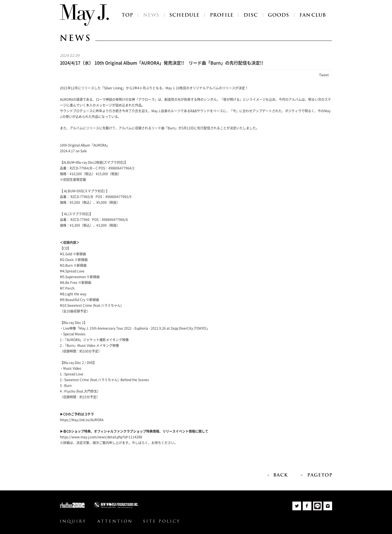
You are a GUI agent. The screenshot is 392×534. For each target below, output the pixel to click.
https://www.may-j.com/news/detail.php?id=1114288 (101, 437)
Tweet (324, 75)
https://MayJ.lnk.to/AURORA (82, 420)
